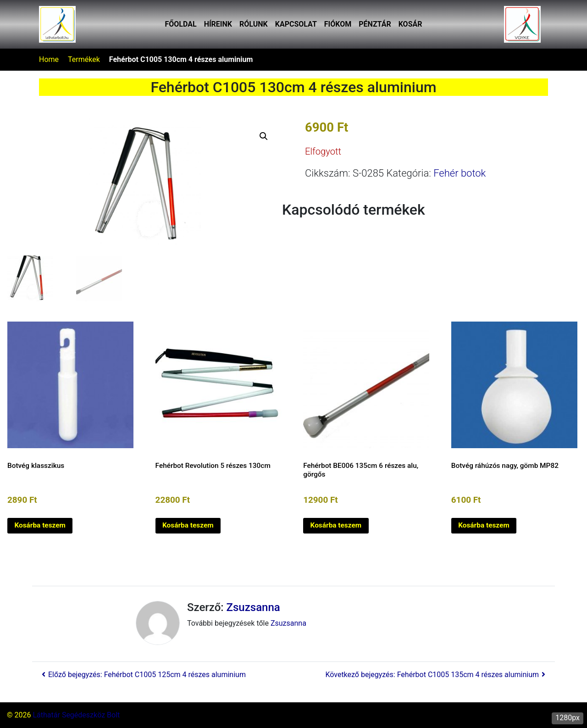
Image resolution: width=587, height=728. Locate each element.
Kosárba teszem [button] (40, 525)
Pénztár (375, 24)
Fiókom (338, 24)
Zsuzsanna (253, 607)
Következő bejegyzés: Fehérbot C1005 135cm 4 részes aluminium (437, 675)
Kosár (410, 24)
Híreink (218, 24)
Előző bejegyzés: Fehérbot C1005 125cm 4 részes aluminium (142, 675)
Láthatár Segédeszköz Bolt (76, 715)
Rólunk (254, 24)
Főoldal (181, 24)
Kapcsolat (296, 24)
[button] (264, 136)
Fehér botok (460, 173)
